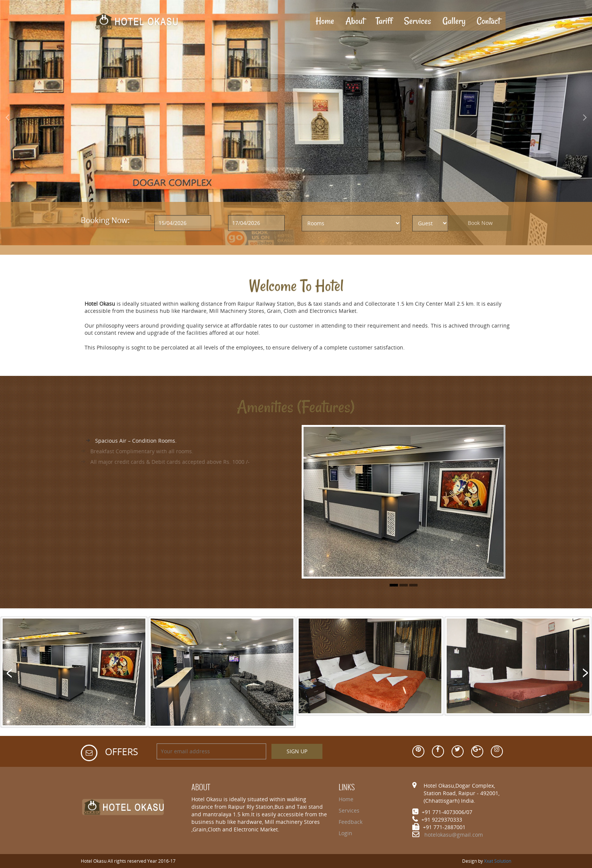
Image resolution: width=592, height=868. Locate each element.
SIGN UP (297, 751)
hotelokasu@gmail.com (454, 835)
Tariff (384, 21)
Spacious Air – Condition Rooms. (129, 441)
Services (418, 21)
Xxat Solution (498, 861)
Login (345, 833)
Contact (488, 21)
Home (328, 21)
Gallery (454, 21)
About (355, 21)
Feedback (351, 822)
